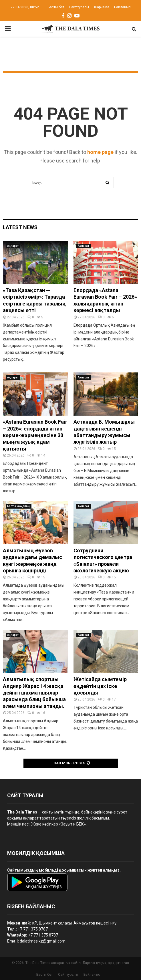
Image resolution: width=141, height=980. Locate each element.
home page (100, 152)
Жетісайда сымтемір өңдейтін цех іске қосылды (100, 686)
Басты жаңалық (19, 506)
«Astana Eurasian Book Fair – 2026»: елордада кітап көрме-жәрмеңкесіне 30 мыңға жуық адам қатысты (35, 435)
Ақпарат (13, 246)
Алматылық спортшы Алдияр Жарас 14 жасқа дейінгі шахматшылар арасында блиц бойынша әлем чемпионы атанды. (34, 693)
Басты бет (56, 7)
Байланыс (122, 7)
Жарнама (102, 7)
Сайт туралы (79, 7)
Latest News (20, 227)
